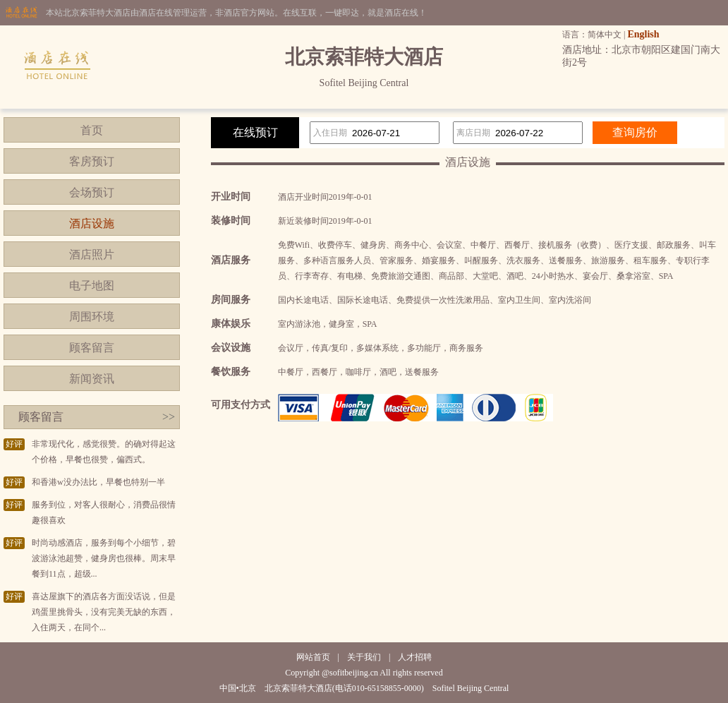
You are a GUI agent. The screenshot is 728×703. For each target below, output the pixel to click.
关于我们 (364, 657)
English (643, 34)
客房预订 (92, 161)
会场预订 (92, 192)
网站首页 (313, 657)
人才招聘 (415, 657)
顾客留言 (92, 348)
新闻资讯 (92, 379)
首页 (92, 130)
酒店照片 (92, 254)
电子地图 (92, 286)
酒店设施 (92, 223)
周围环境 (92, 317)
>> (169, 417)
